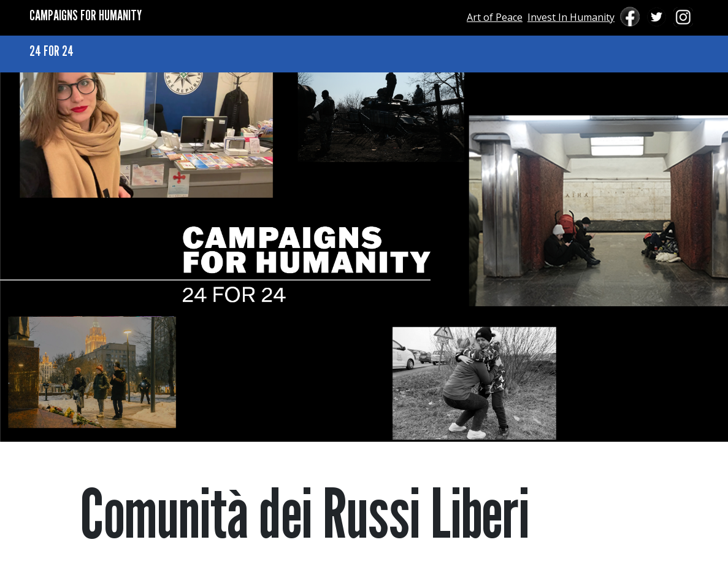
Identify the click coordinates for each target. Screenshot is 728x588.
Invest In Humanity (571, 17)
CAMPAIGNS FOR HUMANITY (86, 15)
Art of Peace (495, 17)
